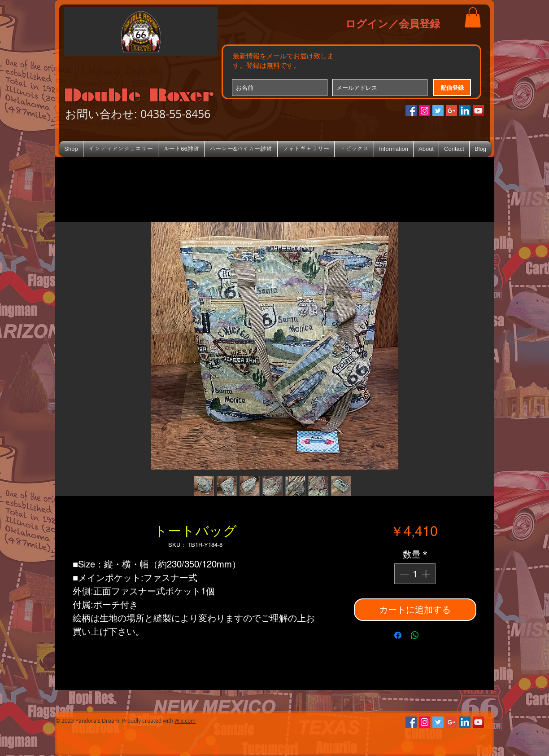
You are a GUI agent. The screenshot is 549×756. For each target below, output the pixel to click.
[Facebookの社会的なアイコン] (411, 111)
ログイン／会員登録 (393, 23)
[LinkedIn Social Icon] (465, 111)
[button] (473, 17)
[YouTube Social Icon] (478, 111)
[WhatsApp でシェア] (415, 635)
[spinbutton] (415, 574)
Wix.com (185, 721)
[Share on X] (432, 635)
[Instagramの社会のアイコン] (425, 111)
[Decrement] (403, 574)
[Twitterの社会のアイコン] (438, 111)
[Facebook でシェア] (398, 635)
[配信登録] (452, 88)
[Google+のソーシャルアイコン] (451, 111)
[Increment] (427, 574)
